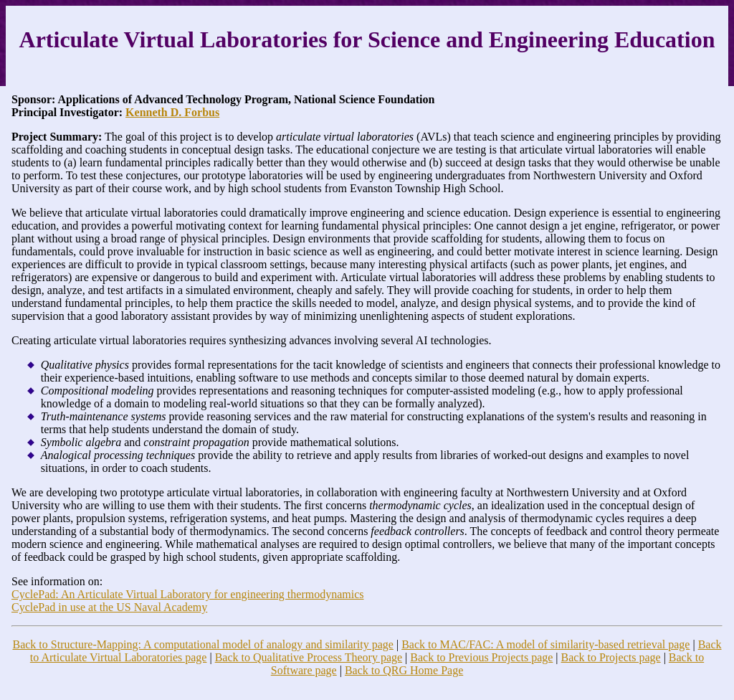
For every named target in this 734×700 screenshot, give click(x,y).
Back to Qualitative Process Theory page (309, 657)
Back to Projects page (611, 657)
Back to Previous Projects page (481, 657)
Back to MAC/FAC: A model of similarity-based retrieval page (545, 644)
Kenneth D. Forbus (172, 112)
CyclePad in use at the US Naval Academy (109, 607)
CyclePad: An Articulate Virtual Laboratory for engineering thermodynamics (188, 594)
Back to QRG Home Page (404, 670)
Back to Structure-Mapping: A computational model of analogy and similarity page (202, 644)
